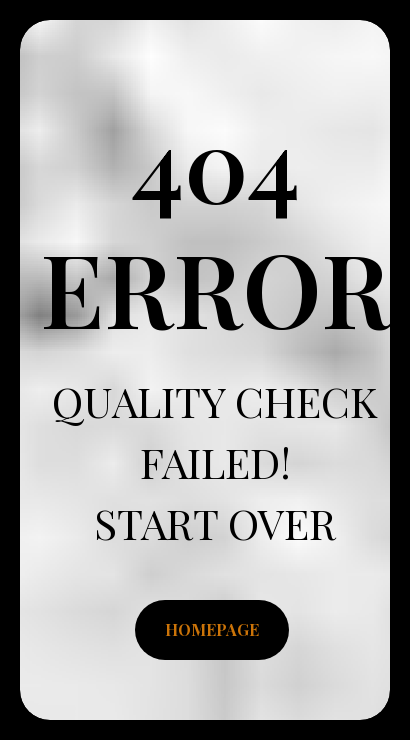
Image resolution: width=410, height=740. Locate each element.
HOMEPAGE (212, 629)
